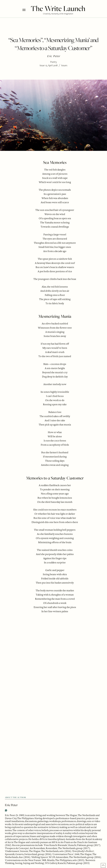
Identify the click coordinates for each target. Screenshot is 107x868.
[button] (26, 10)
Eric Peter (11, 805)
